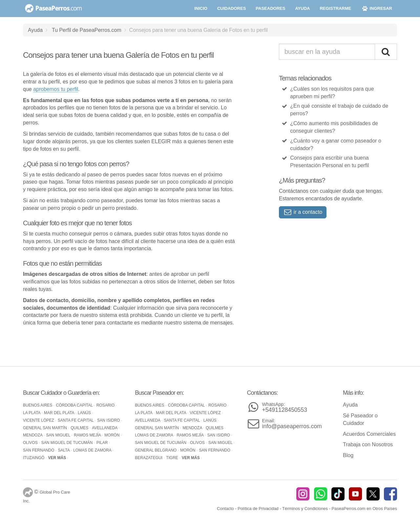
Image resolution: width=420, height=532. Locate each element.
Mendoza (33, 435)
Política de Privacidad (258, 509)
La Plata (32, 413)
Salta (64, 450)
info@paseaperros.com (292, 424)
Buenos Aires (38, 405)
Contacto (225, 509)
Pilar (103, 443)
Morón (112, 435)
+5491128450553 (285, 407)
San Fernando (39, 450)
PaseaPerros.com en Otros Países (364, 509)
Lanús (85, 413)
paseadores (270, 8)
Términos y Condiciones (305, 509)
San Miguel (59, 435)
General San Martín (45, 428)
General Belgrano (156, 450)
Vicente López (39, 420)
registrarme (335, 8)
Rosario (106, 405)
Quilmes (80, 428)
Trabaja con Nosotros (368, 444)
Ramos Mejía (88, 435)
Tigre (173, 458)
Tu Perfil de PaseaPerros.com (87, 30)
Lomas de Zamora (93, 450)
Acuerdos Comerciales (369, 434)
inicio (201, 8)
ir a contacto (303, 212)
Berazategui (149, 458)
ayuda (302, 8)
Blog (348, 455)
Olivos (31, 443)
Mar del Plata (60, 413)
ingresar (377, 8)
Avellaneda (105, 428)
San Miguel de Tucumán (68, 443)
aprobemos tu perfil (56, 89)
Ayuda (35, 30)
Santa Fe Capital (76, 420)
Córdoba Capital (75, 405)
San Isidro (109, 420)
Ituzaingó (34, 458)
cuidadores (231, 8)
